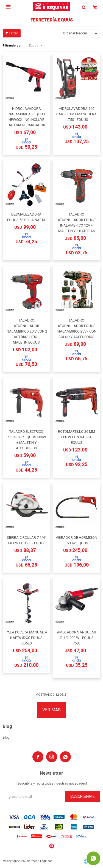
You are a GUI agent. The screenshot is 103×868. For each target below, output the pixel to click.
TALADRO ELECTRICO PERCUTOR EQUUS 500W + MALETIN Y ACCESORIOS (26, 440)
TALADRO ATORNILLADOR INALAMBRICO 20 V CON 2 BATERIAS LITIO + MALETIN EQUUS (27, 331)
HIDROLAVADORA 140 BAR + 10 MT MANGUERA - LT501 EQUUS (76, 114)
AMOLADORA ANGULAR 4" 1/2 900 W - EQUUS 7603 (76, 638)
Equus (34, 46)
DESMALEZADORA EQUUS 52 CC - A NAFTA (26, 217)
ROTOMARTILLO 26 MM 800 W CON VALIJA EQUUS (76, 437)
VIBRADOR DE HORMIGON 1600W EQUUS (76, 540)
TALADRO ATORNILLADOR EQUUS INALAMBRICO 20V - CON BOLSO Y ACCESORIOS (76, 329)
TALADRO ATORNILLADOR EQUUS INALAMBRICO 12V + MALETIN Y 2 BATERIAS (77, 223)
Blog (6, 738)
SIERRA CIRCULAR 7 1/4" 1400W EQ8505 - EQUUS (27, 540)
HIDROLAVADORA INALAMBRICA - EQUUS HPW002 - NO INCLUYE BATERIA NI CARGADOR (27, 117)
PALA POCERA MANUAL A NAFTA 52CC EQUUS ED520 (27, 638)
